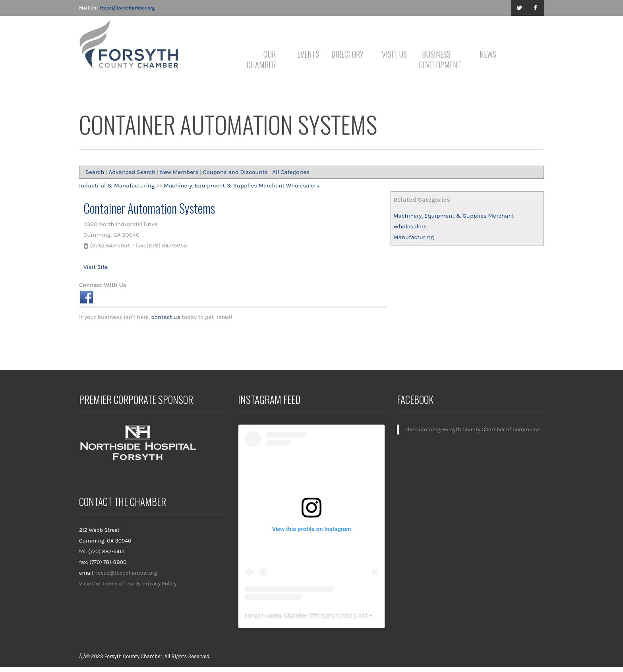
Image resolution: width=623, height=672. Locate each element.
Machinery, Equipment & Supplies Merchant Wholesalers (241, 185)
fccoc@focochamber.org (127, 8)
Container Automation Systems (149, 208)
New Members (179, 172)
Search (95, 172)
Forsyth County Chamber (276, 616)
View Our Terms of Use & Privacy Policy (128, 584)
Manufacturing (414, 237)
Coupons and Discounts (235, 172)
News (488, 54)
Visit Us (394, 54)
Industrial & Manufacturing (117, 185)
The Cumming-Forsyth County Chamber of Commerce (472, 430)
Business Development (438, 59)
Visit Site (96, 267)
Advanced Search (132, 172)
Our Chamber (261, 59)
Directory (347, 54)
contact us (166, 317)
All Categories (291, 172)
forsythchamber (335, 616)
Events (308, 54)
